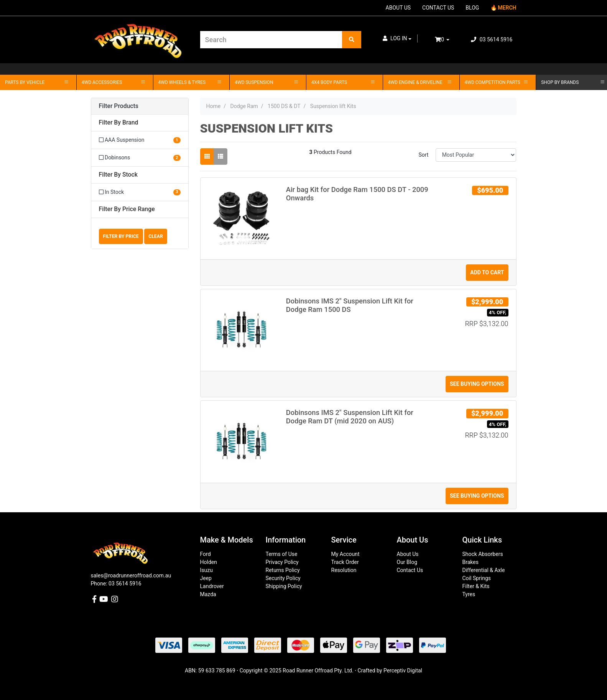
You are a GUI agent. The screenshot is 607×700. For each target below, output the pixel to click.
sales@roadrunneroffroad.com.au (131, 575)
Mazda (208, 594)
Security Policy (283, 578)
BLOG (472, 8)
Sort (423, 155)
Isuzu (206, 570)
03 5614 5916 (492, 39)
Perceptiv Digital (403, 670)
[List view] (220, 157)
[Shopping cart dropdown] (447, 40)
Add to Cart (487, 272)
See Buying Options (477, 384)
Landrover (212, 586)
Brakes (470, 562)
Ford (206, 554)
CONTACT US (438, 8)
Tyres (469, 594)
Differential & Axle (484, 570)
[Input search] (271, 40)
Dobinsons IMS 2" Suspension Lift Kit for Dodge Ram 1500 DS (350, 305)
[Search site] (352, 40)
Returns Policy (283, 570)
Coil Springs (477, 578)
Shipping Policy (284, 586)
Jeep (206, 578)
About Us (408, 554)
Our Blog (407, 562)
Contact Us (410, 570)
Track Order (345, 562)
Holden (209, 562)
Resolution (344, 570)
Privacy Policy (282, 562)
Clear (156, 236)
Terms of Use (282, 554)
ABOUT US (398, 8)
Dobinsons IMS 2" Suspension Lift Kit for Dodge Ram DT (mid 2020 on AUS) (350, 417)
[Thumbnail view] (207, 157)
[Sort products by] (476, 155)
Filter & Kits (476, 586)
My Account (345, 554)
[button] (397, 39)
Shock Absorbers (483, 554)
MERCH (507, 8)
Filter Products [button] (119, 106)
